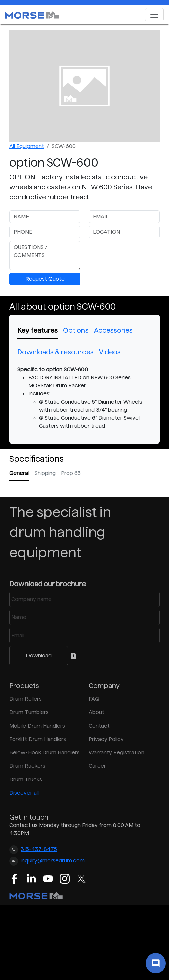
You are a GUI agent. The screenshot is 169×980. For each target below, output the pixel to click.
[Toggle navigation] (154, 15)
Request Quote (45, 279)
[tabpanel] (84, 398)
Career (97, 766)
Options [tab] (76, 330)
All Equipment (27, 146)
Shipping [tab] (45, 473)
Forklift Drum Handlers (38, 739)
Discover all (24, 793)
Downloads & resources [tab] (55, 352)
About (96, 712)
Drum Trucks (26, 779)
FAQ (94, 699)
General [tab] (19, 473)
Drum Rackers (27, 766)
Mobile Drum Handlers (37, 726)
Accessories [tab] (113, 330)
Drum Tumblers (29, 712)
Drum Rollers (25, 699)
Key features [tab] (38, 330)
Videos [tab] (110, 352)
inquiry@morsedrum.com (53, 861)
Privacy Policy (106, 739)
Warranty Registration (116, 753)
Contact (99, 726)
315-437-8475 (39, 849)
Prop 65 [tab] (71, 473)
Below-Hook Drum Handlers (45, 753)
